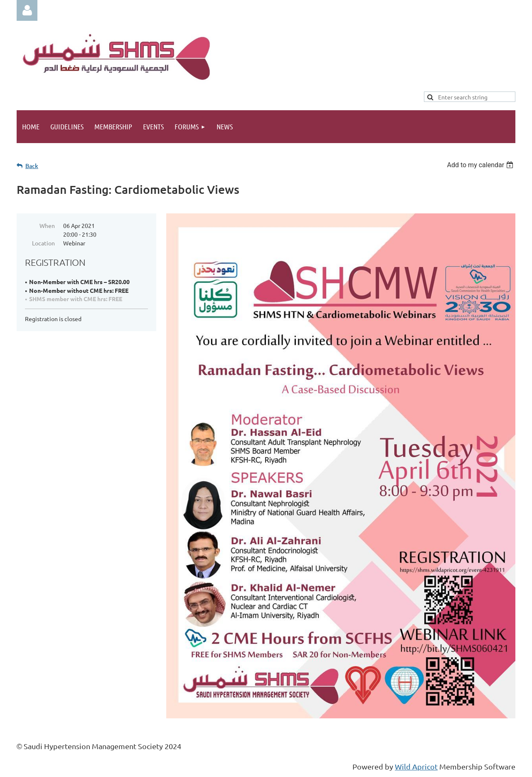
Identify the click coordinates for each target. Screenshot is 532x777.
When (47, 225)
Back (32, 166)
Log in (27, 10)
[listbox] (481, 165)
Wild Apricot (416, 766)
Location (43, 243)
